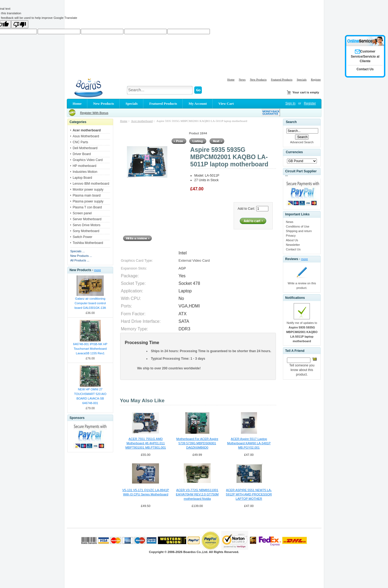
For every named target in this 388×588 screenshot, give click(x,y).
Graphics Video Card (88, 160)
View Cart (226, 104)
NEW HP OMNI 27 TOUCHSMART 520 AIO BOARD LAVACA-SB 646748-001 (90, 396)
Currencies (294, 152)
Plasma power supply (88, 201)
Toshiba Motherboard (88, 243)
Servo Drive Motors (87, 225)
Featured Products (282, 79)
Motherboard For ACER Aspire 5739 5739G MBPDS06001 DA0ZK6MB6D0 (197, 443)
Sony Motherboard (86, 231)
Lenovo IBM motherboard (91, 184)
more (97, 270)
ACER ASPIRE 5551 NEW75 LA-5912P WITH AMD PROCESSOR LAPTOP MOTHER (249, 494)
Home (231, 79)
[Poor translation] (20, 24)
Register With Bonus (94, 113)
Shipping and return (299, 231)
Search (291, 122)
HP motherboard (85, 166)
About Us (292, 240)
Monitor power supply (88, 190)
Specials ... (78, 251)
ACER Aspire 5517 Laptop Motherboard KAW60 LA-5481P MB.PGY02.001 (249, 443)
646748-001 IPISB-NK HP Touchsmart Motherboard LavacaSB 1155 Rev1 (90, 349)
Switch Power (83, 237)
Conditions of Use (298, 226)
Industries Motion (85, 172)
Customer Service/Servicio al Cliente (365, 56)
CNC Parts (80, 142)
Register (316, 79)
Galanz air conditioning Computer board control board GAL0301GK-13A (90, 303)
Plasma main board (87, 195)
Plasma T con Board (87, 207)
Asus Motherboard (86, 136)
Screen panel (82, 213)
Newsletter (293, 245)
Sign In (290, 103)
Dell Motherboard (85, 148)
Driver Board (82, 154)
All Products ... (80, 260)
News (242, 79)
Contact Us (293, 249)
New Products (258, 79)
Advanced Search (302, 142)
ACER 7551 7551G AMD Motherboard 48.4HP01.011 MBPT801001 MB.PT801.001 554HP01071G (145, 443)
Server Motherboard (87, 219)
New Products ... (81, 256)
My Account (198, 104)
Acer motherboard (142, 121)
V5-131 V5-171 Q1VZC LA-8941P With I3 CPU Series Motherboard (146, 492)
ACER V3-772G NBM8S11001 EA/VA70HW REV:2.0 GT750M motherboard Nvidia (197, 494)
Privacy (291, 236)
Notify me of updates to (302, 332)
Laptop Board (82, 178)
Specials (302, 79)
